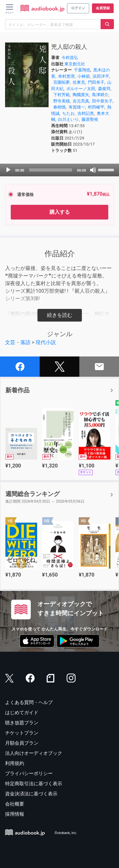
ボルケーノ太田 (81, 89)
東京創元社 (75, 64)
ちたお (68, 113)
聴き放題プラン (22, 723)
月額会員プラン (22, 743)
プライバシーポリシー (29, 773)
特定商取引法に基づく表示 (34, 784)
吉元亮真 (81, 101)
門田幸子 (96, 82)
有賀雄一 (77, 107)
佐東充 (79, 82)
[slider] (51, 170)
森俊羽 (104, 89)
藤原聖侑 (90, 119)
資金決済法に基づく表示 (31, 794)
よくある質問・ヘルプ (29, 702)
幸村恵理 (66, 76)
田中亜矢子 (102, 101)
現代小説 (46, 342)
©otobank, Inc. (66, 833)
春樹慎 (60, 107)
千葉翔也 (82, 70)
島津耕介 (100, 95)
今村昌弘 (70, 58)
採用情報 (15, 814)
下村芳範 (62, 95)
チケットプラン (22, 733)
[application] (60, 170)
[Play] (8, 170)
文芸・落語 (18, 342)
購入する (60, 212)
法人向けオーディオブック (34, 753)
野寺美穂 (62, 101)
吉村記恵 (86, 113)
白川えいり (68, 119)
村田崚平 (96, 107)
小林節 (84, 76)
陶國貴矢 (81, 95)
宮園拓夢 (62, 82)
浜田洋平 (101, 76)
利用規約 (15, 763)
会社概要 (15, 804)
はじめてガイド (22, 713)
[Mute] (93, 170)
